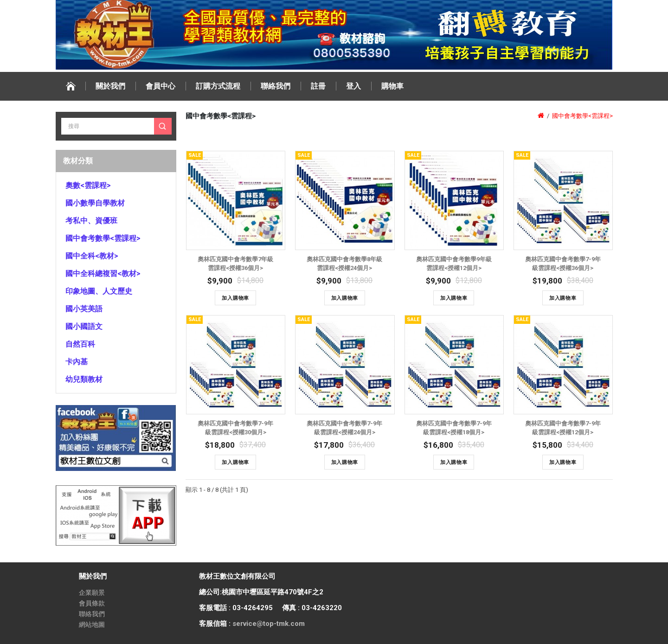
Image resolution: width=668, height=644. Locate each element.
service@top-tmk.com (269, 624)
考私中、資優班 (91, 221)
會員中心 (161, 86)
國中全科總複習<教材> (103, 274)
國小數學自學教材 (95, 203)
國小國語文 (84, 326)
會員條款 (92, 603)
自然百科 (80, 344)
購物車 (392, 86)
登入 (353, 86)
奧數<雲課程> (88, 185)
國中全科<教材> (92, 256)
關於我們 (110, 86)
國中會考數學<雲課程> (103, 238)
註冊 (318, 86)
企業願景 (92, 592)
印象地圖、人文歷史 (99, 291)
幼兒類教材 (84, 379)
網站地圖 (92, 625)
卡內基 (77, 362)
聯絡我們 (276, 86)
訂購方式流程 (218, 86)
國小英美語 (84, 309)
